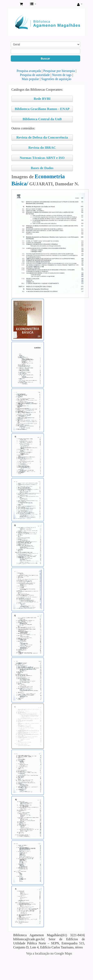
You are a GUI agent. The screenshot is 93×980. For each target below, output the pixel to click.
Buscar (45, 58)
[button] (21, 4)
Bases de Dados (42, 168)
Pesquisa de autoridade (35, 75)
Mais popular (30, 79)
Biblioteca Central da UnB (42, 119)
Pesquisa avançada (29, 71)
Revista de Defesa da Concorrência (42, 137)
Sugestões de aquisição (56, 79)
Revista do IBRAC (42, 148)
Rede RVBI (42, 99)
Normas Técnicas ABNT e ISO (42, 158)
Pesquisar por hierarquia (59, 71)
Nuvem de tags (62, 75)
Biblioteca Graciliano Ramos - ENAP (42, 109)
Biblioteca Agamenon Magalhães (12, 4)
